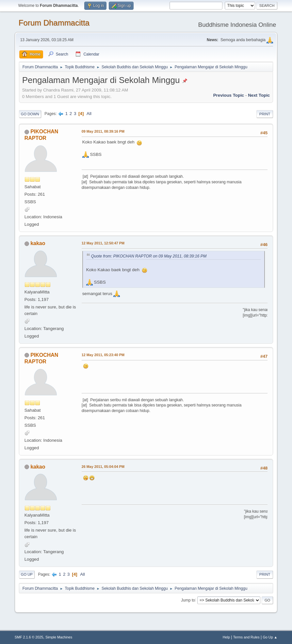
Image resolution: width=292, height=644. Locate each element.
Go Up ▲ (270, 637)
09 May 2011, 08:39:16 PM (103, 131)
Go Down (30, 114)
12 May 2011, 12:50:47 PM (103, 243)
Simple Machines (59, 637)
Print (265, 114)
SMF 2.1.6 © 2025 (29, 637)
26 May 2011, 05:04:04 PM (103, 467)
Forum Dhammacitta (54, 23)
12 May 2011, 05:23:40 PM (103, 355)
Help (226, 637)
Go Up (27, 574)
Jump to (188, 600)
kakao (38, 243)
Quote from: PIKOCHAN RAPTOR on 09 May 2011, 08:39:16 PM (149, 256)
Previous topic (229, 95)
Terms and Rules (246, 637)
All (89, 114)
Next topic (259, 95)
